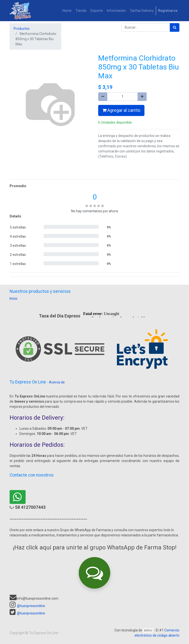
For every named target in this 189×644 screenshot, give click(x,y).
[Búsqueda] (175, 27)
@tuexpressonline (31, 606)
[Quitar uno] (103, 97)
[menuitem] (67, 11)
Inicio (14, 298)
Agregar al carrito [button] (121, 110)
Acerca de (57, 382)
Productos (22, 29)
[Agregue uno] (142, 97)
